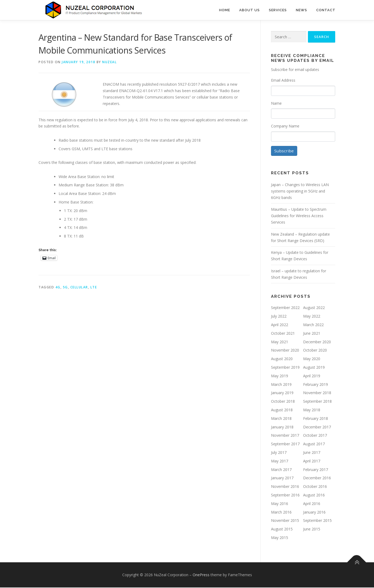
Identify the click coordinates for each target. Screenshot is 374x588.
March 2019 (281, 385)
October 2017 (315, 436)
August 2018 (282, 410)
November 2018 (317, 393)
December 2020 (317, 342)
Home (225, 10)
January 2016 (314, 513)
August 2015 (282, 529)
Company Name (285, 126)
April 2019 (312, 376)
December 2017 (317, 427)
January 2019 (282, 393)
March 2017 (281, 470)
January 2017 (282, 479)
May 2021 (280, 342)
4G (58, 287)
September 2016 (285, 495)
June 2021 (312, 334)
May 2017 (280, 461)
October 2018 (283, 402)
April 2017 (312, 461)
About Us (249, 10)
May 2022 (312, 317)
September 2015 (317, 521)
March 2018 (281, 419)
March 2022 (313, 325)
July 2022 (279, 317)
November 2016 (285, 487)
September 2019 (285, 368)
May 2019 (280, 376)
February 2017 (316, 470)
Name (276, 103)
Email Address (283, 80)
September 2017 (285, 445)
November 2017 (285, 436)
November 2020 (285, 351)
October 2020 (315, 351)
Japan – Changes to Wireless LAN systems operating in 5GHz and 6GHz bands (300, 192)
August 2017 (314, 445)
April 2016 (312, 504)
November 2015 (285, 521)
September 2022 (285, 308)
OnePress (201, 575)
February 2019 (316, 385)
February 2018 (316, 419)
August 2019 (314, 368)
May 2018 (312, 410)
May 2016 (280, 504)
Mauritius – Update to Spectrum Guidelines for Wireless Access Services (299, 216)
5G (65, 287)
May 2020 (312, 359)
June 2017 (312, 453)
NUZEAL (109, 62)
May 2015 (280, 538)
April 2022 (280, 325)
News (302, 10)
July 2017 (279, 453)
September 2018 (317, 402)
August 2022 (314, 308)
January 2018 (282, 427)
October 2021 (283, 334)
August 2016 (314, 495)
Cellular (79, 287)
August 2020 (282, 359)
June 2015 (312, 529)
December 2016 (317, 479)
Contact (326, 10)
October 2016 (315, 487)
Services (278, 10)
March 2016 (281, 513)
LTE (94, 287)
